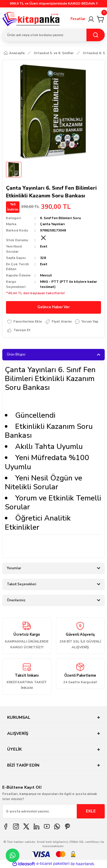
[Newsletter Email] (53, 811)
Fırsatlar (78, 19)
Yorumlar (14, 568)
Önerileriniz (16, 600)
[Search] (53, 35)
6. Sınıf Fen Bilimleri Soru (60, 218)
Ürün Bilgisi (16, 354)
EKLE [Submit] (91, 811)
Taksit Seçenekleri (22, 584)
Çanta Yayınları (52, 224)
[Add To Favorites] (24, 322)
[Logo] (31, 19)
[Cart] (101, 19)
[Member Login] (91, 19)
